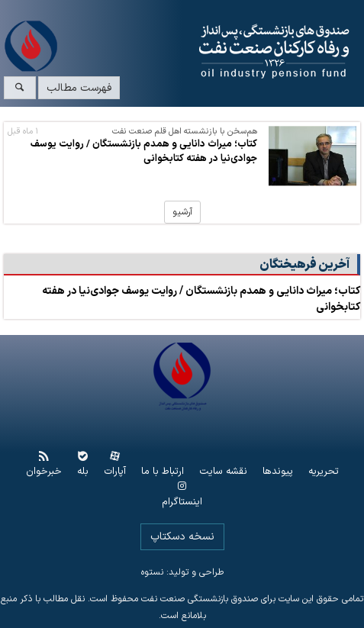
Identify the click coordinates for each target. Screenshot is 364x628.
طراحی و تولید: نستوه (182, 572)
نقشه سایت (223, 472)
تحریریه (324, 472)
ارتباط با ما (163, 472)
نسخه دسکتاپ (182, 537)
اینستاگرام (182, 502)
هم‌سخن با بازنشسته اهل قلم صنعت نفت (185, 132)
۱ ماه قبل (23, 132)
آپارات (115, 472)
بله (83, 472)
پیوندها (278, 472)
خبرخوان (44, 472)
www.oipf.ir (213, 52)
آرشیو (182, 212)
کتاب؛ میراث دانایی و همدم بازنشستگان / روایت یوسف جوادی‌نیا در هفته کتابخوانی (144, 151)
